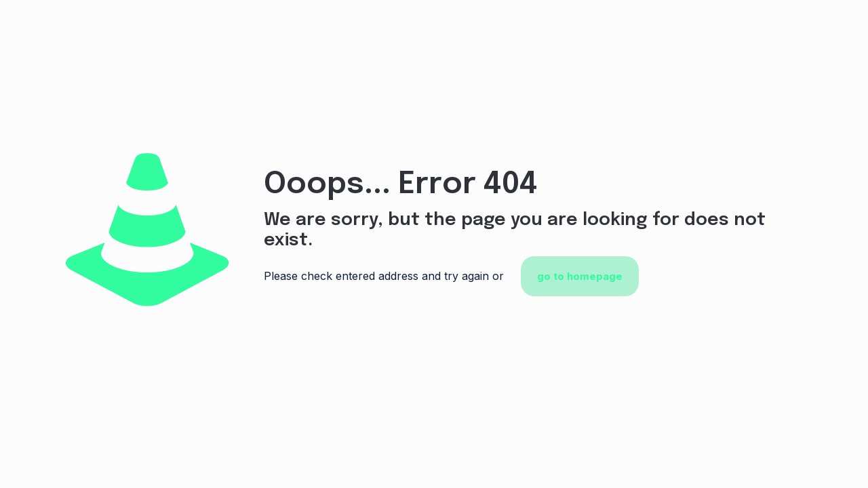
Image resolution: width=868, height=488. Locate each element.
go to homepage (580, 276)
